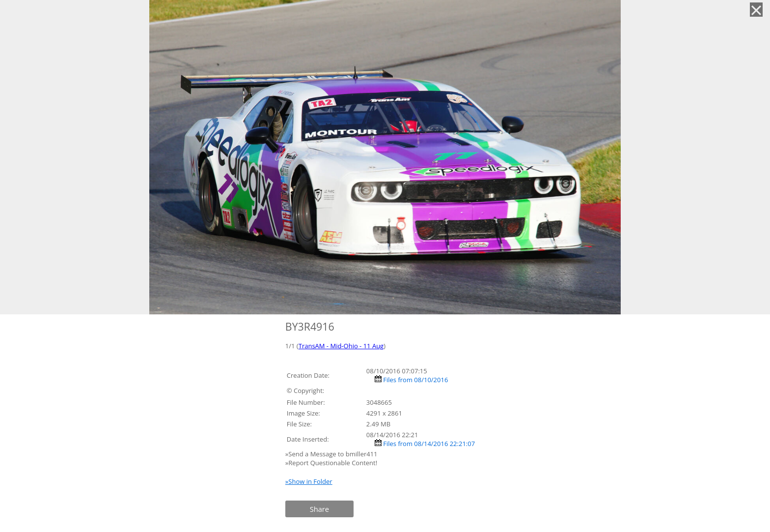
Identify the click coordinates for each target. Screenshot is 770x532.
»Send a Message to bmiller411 (332, 454)
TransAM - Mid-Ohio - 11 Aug (341, 346)
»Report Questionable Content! (331, 463)
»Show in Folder (309, 481)
